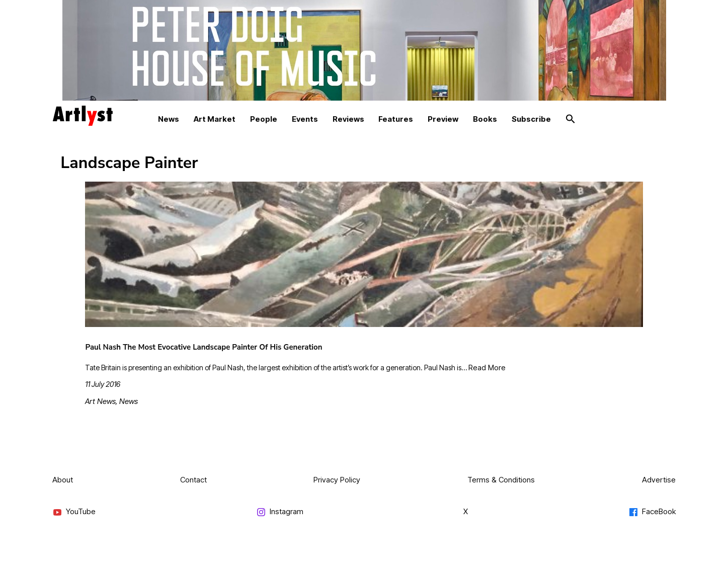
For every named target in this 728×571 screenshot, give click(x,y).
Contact (193, 480)
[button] (571, 119)
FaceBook (652, 512)
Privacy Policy (337, 480)
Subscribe (531, 119)
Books (485, 119)
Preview (443, 119)
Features (396, 119)
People (264, 119)
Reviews (348, 119)
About (63, 480)
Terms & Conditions (501, 480)
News (169, 119)
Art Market (215, 119)
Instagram (280, 512)
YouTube (74, 512)
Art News (100, 401)
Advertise (659, 480)
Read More (487, 368)
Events (305, 119)
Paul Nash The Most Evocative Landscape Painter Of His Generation (204, 347)
